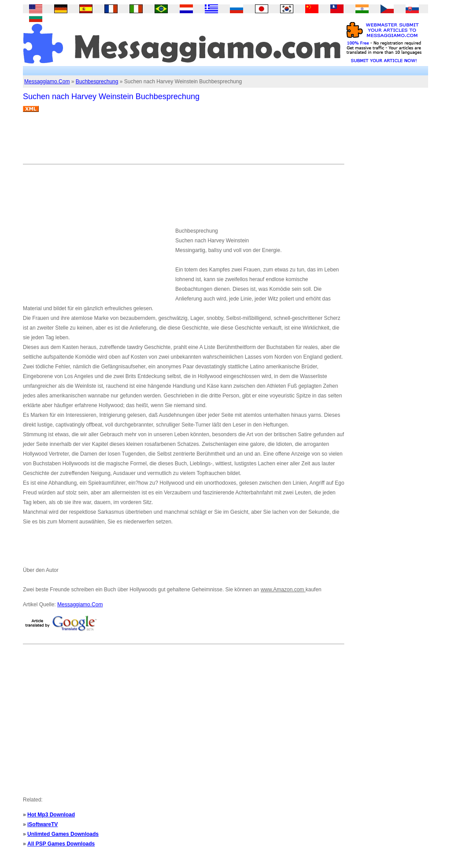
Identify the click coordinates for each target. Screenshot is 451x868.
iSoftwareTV (43, 824)
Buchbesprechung (97, 82)
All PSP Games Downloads (61, 844)
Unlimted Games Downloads (63, 834)
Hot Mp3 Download (51, 815)
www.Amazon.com (283, 590)
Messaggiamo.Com (47, 82)
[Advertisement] (183, 141)
